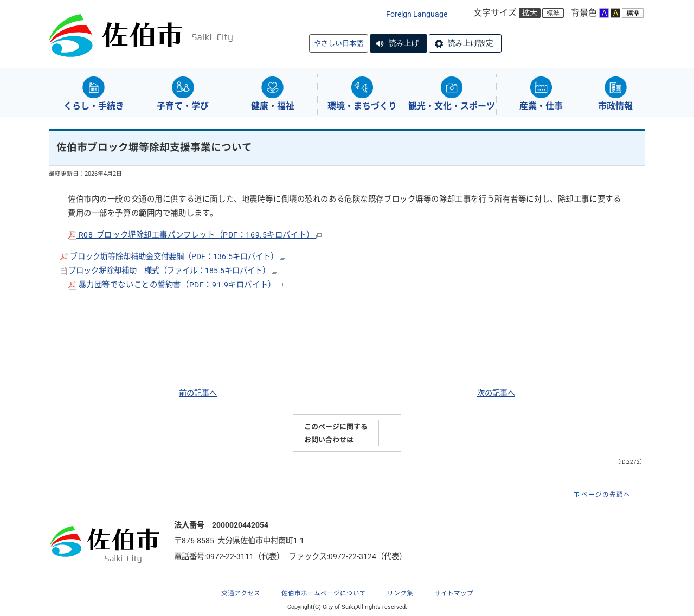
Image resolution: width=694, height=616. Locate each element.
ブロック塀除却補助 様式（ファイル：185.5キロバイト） (168, 271)
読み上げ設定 (471, 43)
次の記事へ (496, 393)
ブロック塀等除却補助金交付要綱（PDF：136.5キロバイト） (172, 257)
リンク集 (400, 593)
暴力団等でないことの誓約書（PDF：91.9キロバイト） (175, 285)
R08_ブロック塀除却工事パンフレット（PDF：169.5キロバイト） (195, 235)
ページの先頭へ (606, 495)
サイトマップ (454, 593)
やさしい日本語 (339, 43)
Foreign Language (417, 14)
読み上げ (404, 43)
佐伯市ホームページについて (324, 593)
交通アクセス (241, 593)
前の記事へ (198, 393)
